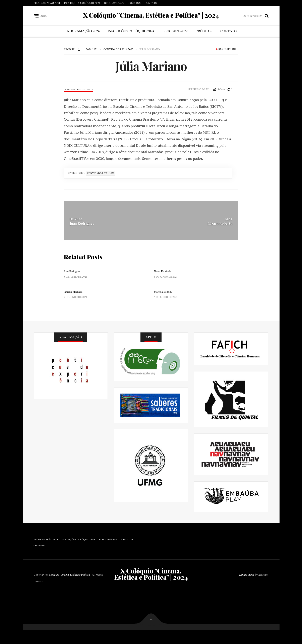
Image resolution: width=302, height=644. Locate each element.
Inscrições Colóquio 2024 (82, 3)
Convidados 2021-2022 (80, 91)
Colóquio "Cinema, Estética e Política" (71, 583)
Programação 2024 (47, 3)
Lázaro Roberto (219, 225)
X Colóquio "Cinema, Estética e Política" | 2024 (151, 16)
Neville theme (246, 583)
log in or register (252, 16)
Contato (151, 3)
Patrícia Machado (74, 294)
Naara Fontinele (163, 273)
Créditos (134, 3)
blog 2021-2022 (114, 3)
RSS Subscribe (227, 51)
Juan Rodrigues (83, 225)
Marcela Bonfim (164, 294)
